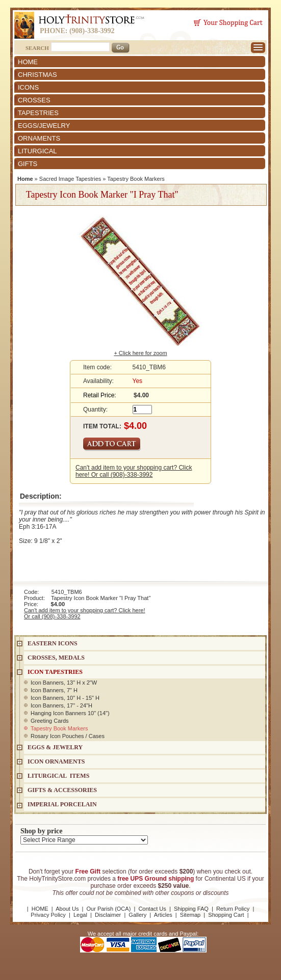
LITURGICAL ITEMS (58, 776)
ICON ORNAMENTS (56, 761)
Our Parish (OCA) (109, 909)
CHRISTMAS (37, 75)
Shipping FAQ (191, 909)
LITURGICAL (37, 151)
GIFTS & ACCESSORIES (62, 790)
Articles (163, 915)
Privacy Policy (48, 915)
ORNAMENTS (39, 138)
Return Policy (233, 909)
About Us (67, 909)
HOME (28, 62)
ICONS (28, 87)
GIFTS (28, 164)
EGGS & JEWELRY (55, 747)
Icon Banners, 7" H (54, 690)
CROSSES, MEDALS (56, 658)
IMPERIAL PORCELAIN (62, 804)
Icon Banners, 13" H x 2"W (64, 683)
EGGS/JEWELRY (44, 126)
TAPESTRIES (38, 113)
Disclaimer (108, 915)
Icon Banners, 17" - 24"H (61, 705)
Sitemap (190, 915)
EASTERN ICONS (53, 643)
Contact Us (152, 909)
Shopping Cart (226, 915)
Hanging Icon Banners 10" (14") (70, 713)
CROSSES (34, 100)
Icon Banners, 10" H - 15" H (65, 698)
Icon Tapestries (55, 672)
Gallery (137, 915)
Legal (80, 915)
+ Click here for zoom (140, 353)
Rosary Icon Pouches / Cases (68, 736)
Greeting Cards (50, 721)
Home (25, 179)
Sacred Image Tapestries (70, 179)
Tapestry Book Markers (136, 179)
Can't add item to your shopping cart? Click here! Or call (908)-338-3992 (134, 471)
